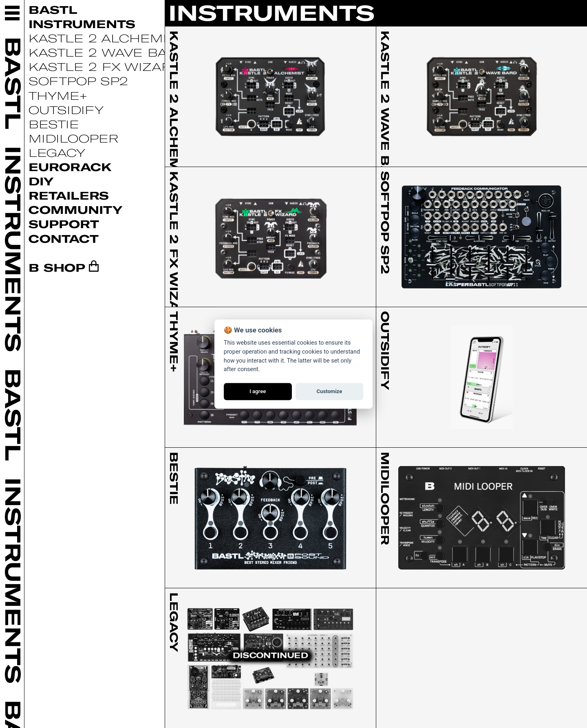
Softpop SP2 (78, 81)
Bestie (54, 124)
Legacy (57, 152)
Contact (64, 238)
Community (75, 209)
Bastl (53, 9)
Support (64, 224)
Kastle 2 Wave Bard (108, 52)
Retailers (69, 195)
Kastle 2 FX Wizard (105, 66)
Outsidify (66, 110)
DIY (41, 181)
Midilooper (74, 138)
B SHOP (57, 267)
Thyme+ (58, 95)
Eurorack (70, 167)
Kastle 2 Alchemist (106, 38)
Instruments (82, 24)
